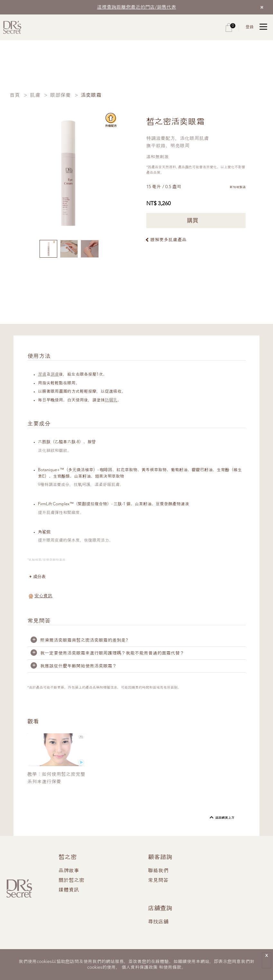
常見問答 (158, 881)
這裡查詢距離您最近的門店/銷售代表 (137, 8)
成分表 (39, 577)
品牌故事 (69, 871)
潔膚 (42, 375)
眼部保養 (60, 96)
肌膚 (35, 96)
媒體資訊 (69, 890)
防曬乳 (111, 400)
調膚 (55, 375)
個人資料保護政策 (140, 967)
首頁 (15, 96)
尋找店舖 (158, 922)
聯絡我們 (158, 871)
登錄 (250, 27)
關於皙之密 (71, 881)
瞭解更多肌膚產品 (168, 240)
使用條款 (172, 967)
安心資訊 (43, 596)
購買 (196, 220)
